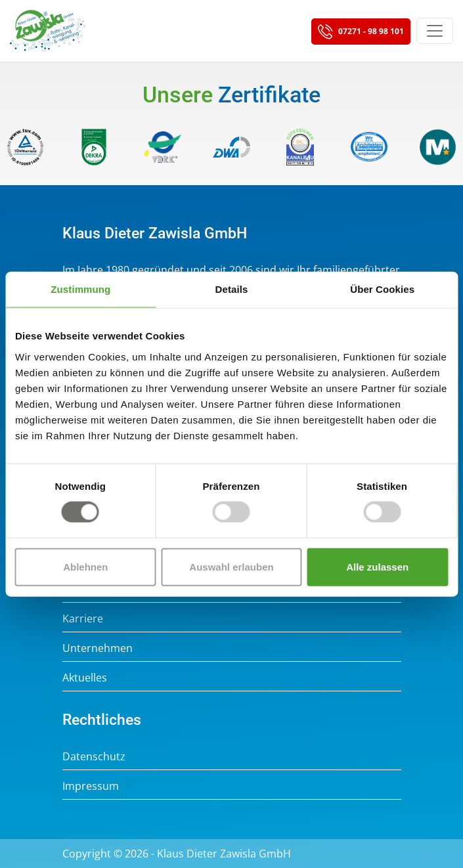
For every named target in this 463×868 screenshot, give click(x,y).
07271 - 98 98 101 (361, 32)
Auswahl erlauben (231, 566)
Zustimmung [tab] (80, 289)
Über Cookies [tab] (382, 289)
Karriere (83, 618)
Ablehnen (85, 566)
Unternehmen (98, 648)
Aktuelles (85, 678)
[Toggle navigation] (435, 31)
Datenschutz (94, 756)
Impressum (91, 786)
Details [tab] (232, 289)
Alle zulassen (377, 566)
